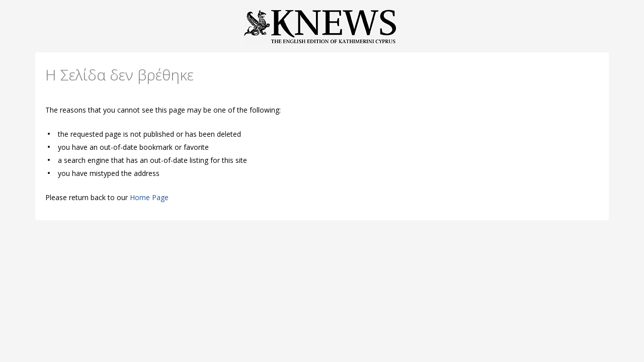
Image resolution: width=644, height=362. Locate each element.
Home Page (149, 197)
